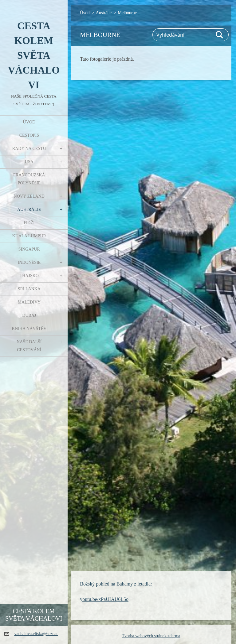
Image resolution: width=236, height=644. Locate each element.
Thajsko (29, 276)
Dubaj (29, 315)
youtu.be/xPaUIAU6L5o (104, 599)
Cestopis (29, 135)
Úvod (29, 122)
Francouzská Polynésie (29, 179)
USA (29, 162)
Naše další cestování (29, 346)
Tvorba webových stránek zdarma (151, 636)
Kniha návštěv (29, 329)
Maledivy (29, 302)
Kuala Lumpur (29, 236)
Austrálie (29, 209)
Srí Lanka (29, 289)
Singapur (29, 249)
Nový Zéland (29, 196)
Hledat (220, 35)
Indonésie (29, 262)
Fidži (29, 223)
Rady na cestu (29, 149)
